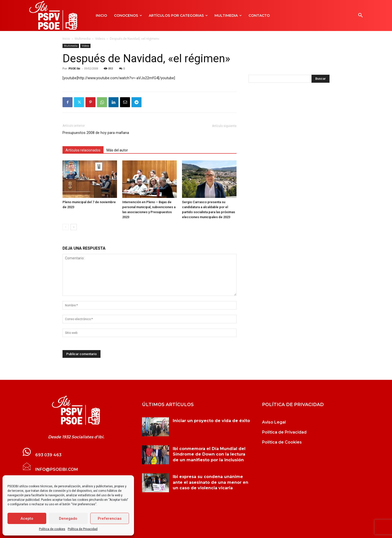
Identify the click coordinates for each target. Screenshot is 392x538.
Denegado (68, 519)
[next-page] (74, 227)
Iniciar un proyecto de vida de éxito (211, 421)
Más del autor (117, 150)
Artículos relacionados (83, 150)
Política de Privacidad (83, 529)
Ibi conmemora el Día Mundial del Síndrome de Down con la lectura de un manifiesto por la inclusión (209, 454)
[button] (360, 15)
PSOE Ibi (74, 68)
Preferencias (110, 519)
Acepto (27, 519)
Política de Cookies (282, 442)
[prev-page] (66, 227)
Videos (100, 39)
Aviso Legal (274, 422)
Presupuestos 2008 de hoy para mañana (96, 133)
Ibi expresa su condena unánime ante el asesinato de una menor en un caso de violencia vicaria (210, 482)
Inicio (66, 39)
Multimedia (83, 39)
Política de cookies (52, 529)
